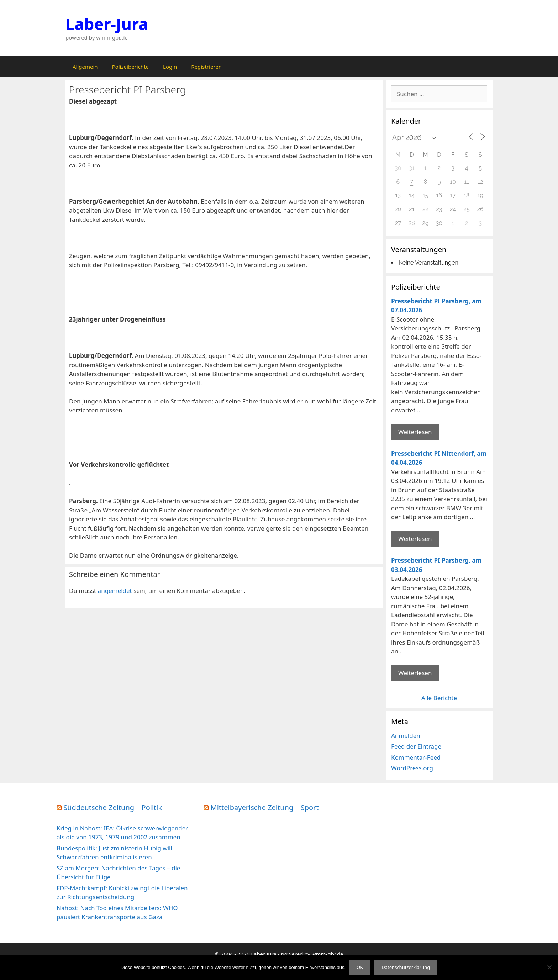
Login (170, 67)
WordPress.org (412, 768)
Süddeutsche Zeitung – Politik (113, 807)
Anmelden (406, 736)
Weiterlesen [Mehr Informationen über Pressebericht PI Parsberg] (415, 432)
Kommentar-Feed (416, 757)
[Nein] (549, 967)
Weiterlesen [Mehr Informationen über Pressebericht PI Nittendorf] (415, 539)
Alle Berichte (439, 698)
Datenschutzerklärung (406, 967)
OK (360, 967)
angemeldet (115, 591)
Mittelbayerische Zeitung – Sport (265, 807)
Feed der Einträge (416, 746)
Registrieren (206, 67)
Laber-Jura (107, 24)
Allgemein (85, 67)
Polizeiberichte (130, 67)
